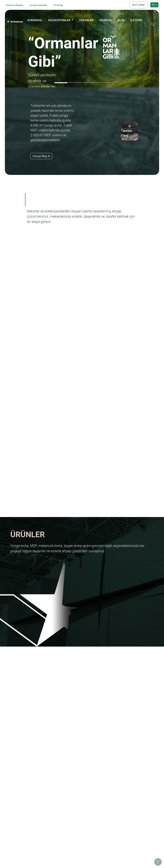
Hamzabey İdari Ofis (144, 816)
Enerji (137, 784)
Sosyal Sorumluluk (44, 5)
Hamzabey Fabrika (144, 820)
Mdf (74, 777)
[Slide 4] (103, 81)
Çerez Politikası (17, 811)
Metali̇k (75, 834)
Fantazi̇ (75, 821)
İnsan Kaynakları (49, 803)
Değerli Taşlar (110, 820)
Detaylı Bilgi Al (41, 155)
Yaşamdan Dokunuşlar (115, 807)
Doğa (105, 794)
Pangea (107, 790)
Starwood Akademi (16, 5)
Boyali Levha (78, 785)
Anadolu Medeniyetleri (115, 798)
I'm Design (67, 5)
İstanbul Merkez (142, 824)
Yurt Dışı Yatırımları (51, 790)
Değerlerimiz (47, 777)
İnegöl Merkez (141, 811)
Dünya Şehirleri (111, 829)
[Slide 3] (89, 81)
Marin (106, 785)
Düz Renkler (78, 830)
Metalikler (108, 825)
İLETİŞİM (136, 19)
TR (153, 4)
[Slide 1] (61, 82)
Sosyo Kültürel (141, 788)
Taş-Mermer (78, 817)
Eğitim (137, 775)
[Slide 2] (75, 81)
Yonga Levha (78, 772)
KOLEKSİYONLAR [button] (60, 19)
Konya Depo (140, 837)
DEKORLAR (86, 19)
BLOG (121, 19)
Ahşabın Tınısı (110, 803)
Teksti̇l (75, 826)
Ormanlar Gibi (110, 772)
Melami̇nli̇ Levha (80, 781)
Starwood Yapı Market (52, 794)
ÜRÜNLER (105, 19)
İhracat (44, 785)
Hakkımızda (47, 772)
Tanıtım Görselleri (50, 798)
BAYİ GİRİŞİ (140, 4)
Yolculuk (107, 777)
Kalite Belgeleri (48, 781)
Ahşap (75, 813)
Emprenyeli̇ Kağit (81, 790)
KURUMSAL (35, 19)
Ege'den (107, 781)
